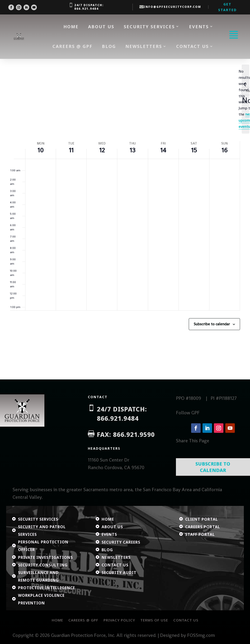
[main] (125, 219)
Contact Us (192, 46)
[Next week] (22, 111)
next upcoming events (170, 130)
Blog (109, 46)
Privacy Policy (119, 620)
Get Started (227, 7)
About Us (101, 27)
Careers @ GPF (72, 46)
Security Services (149, 27)
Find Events (200, 90)
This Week (40, 111)
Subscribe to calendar (212, 328)
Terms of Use (154, 620)
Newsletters (144, 46)
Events (199, 27)
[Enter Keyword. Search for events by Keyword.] (98, 90)
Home (71, 27)
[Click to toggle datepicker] (104, 111)
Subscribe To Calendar (213, 467)
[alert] (125, 131)
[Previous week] (13, 111)
